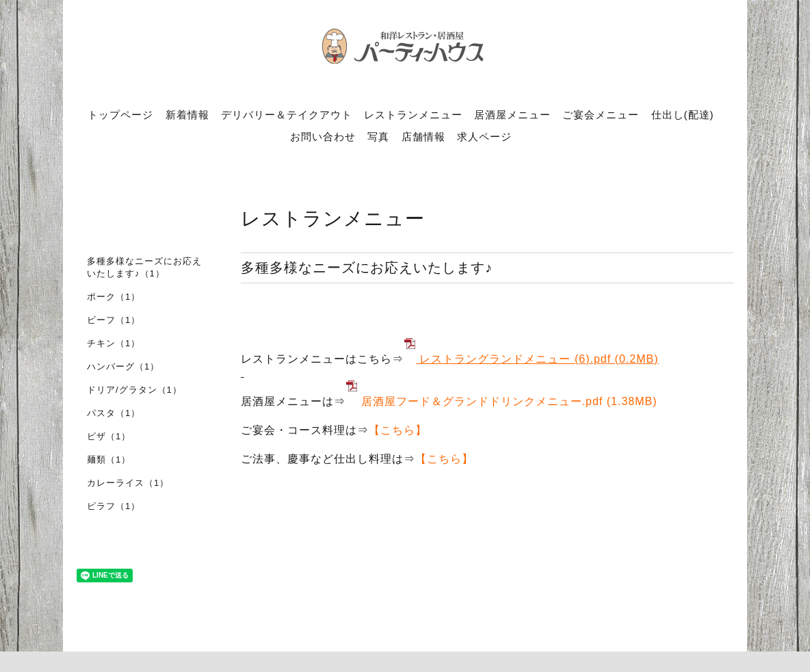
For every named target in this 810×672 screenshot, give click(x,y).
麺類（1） (109, 460)
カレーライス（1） (128, 483)
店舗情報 (423, 137)
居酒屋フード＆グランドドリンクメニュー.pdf (482, 401)
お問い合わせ (323, 137)
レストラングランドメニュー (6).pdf (515, 359)
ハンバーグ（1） (123, 366)
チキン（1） (114, 343)
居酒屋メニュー (512, 115)
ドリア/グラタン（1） (134, 390)
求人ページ (484, 137)
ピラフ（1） (114, 506)
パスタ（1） (114, 413)
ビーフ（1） (114, 320)
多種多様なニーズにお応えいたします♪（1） (144, 267)
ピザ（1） (109, 436)
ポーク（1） (114, 297)
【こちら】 (398, 430)
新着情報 (187, 115)
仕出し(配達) (683, 115)
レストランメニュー (413, 115)
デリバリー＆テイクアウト (287, 115)
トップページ (120, 115)
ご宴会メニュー (601, 115)
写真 (378, 137)
